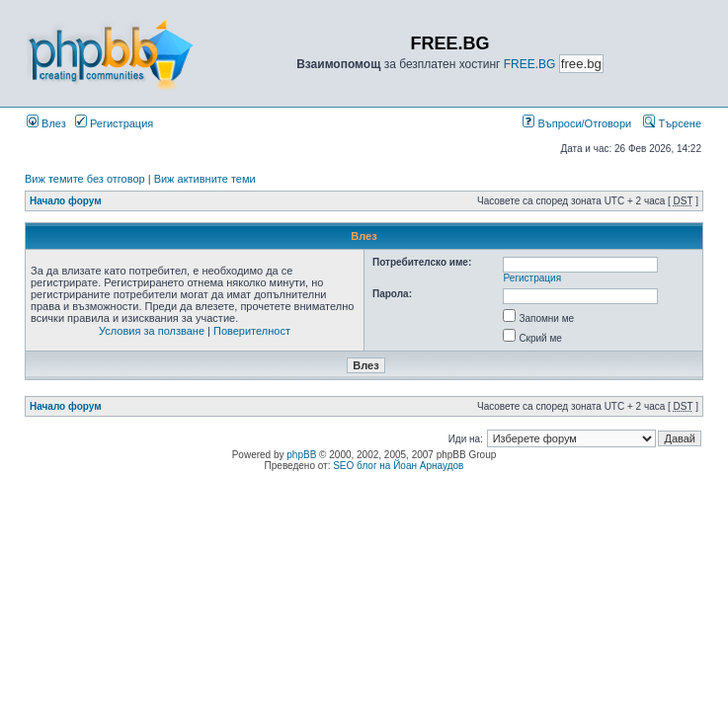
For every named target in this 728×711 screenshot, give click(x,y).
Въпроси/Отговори (577, 123)
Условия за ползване (152, 331)
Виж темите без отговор (85, 179)
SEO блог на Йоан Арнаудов (398, 466)
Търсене (672, 123)
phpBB (301, 455)
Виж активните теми (205, 179)
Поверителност (252, 331)
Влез (46, 123)
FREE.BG (530, 64)
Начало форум (66, 201)
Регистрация (114, 123)
